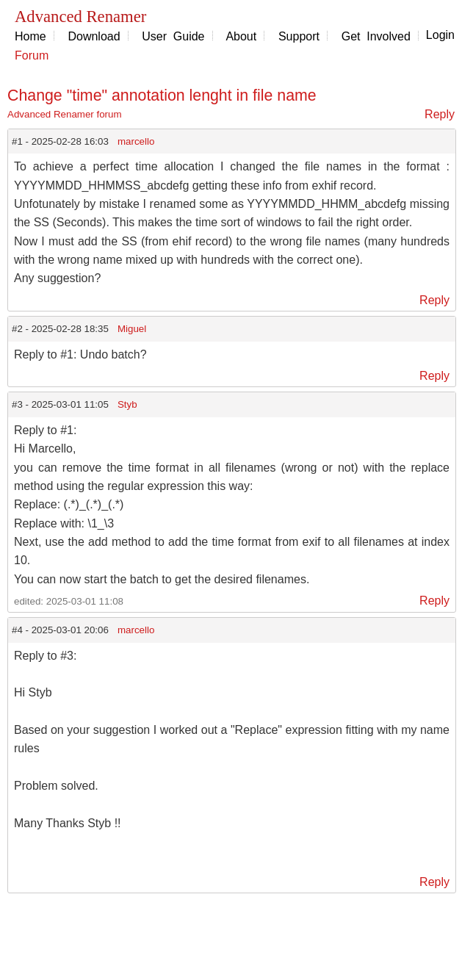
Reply (440, 114)
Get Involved (376, 36)
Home (30, 36)
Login (440, 35)
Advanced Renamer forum (65, 114)
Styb (127, 404)
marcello (136, 141)
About (241, 36)
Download (94, 36)
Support (299, 36)
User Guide (173, 36)
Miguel (132, 329)
